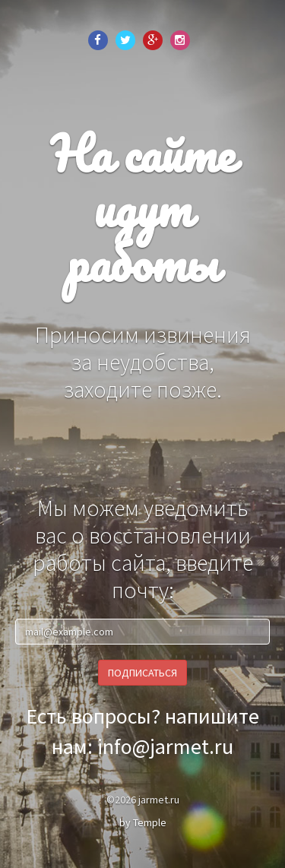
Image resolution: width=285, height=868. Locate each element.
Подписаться (142, 673)
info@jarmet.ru (165, 746)
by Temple (143, 822)
